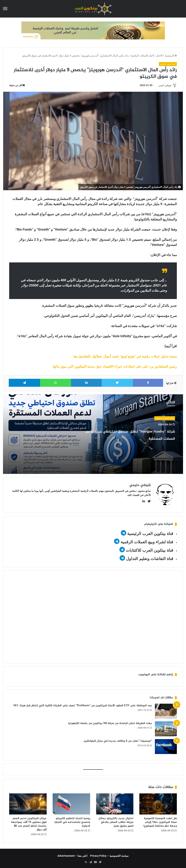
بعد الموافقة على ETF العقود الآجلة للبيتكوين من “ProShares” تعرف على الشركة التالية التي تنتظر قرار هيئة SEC (83, 704)
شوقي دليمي (163, 86)
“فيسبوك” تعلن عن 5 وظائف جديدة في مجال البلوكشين (118, 740)
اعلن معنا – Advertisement (72, 854)
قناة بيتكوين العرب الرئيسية (150, 532)
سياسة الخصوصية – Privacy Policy (109, 854)
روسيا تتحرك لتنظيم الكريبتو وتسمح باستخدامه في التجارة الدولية (72, 821)
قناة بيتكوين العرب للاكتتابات (149, 549)
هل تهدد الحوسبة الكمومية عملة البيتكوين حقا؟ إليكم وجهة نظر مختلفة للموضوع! (160, 821)
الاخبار (159, 56)
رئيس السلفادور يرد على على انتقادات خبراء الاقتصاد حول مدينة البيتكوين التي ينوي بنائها (115, 367)
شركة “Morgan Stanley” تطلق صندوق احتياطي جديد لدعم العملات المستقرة (126, 438)
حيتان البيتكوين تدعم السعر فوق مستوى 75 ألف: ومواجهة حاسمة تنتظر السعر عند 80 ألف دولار (29, 823)
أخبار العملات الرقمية (142, 56)
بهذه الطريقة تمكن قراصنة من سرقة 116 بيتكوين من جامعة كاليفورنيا (110, 722)
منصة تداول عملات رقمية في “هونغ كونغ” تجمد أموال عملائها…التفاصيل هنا (125, 357)
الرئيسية (171, 56)
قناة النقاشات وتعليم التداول (150, 557)
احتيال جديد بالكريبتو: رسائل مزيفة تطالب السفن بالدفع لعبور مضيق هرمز (116, 821)
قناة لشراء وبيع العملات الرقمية (147, 541)
